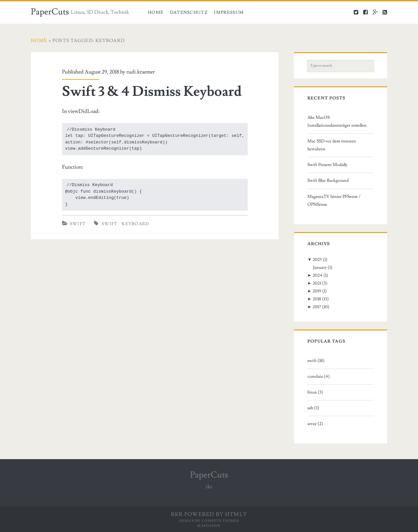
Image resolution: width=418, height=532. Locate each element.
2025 (317, 260)
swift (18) (316, 361)
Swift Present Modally (327, 165)
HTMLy (236, 514)
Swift (78, 224)
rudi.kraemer (141, 72)
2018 (317, 299)
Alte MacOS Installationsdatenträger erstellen (337, 121)
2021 (317, 283)
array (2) (315, 424)
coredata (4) (319, 376)
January (320, 267)
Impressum (229, 12)
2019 (317, 291)
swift (110, 224)
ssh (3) (313, 408)
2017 (317, 307)
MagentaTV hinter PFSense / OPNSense (334, 201)
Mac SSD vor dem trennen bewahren (332, 145)
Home (156, 12)
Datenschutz (189, 12)
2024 (318, 275)
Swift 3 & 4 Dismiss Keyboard (152, 92)
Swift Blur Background (328, 181)
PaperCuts (50, 12)
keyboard (135, 224)
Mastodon (209, 526)
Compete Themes (220, 521)
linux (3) (315, 392)
